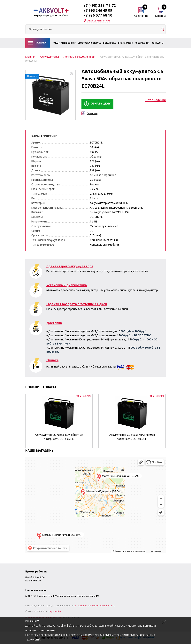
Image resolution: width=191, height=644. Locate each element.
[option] (59, 419)
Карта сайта (55, 611)
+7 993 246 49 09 (98, 10)
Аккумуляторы (49, 57)
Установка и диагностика (67, 285)
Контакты (157, 43)
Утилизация (126, 43)
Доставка (54, 323)
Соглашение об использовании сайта (94, 605)
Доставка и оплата (89, 43)
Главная (30, 57)
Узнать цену (101, 104)
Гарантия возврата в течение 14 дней (77, 304)
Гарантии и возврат (64, 43)
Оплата (52, 360)
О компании (142, 43)
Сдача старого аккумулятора (70, 266)
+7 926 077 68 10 (98, 15)
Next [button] (162, 425)
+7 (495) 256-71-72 (100, 5)
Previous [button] (29, 425)
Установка (109, 43)
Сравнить (92, 113)
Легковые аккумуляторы (79, 57)
